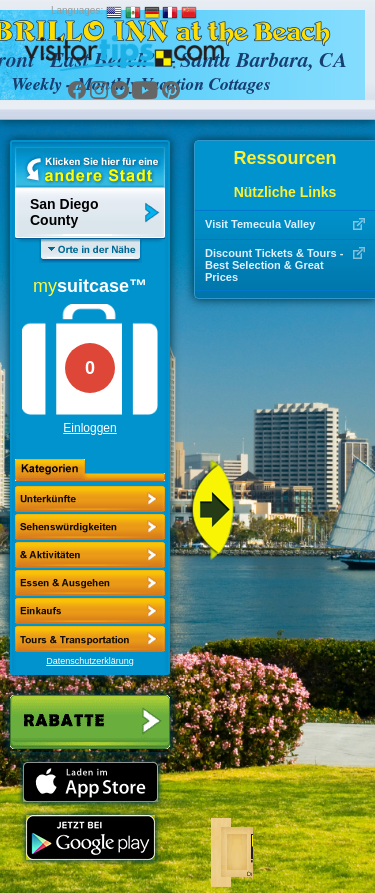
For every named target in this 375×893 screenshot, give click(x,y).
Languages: (77, 10)
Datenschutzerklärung (90, 661)
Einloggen (89, 428)
